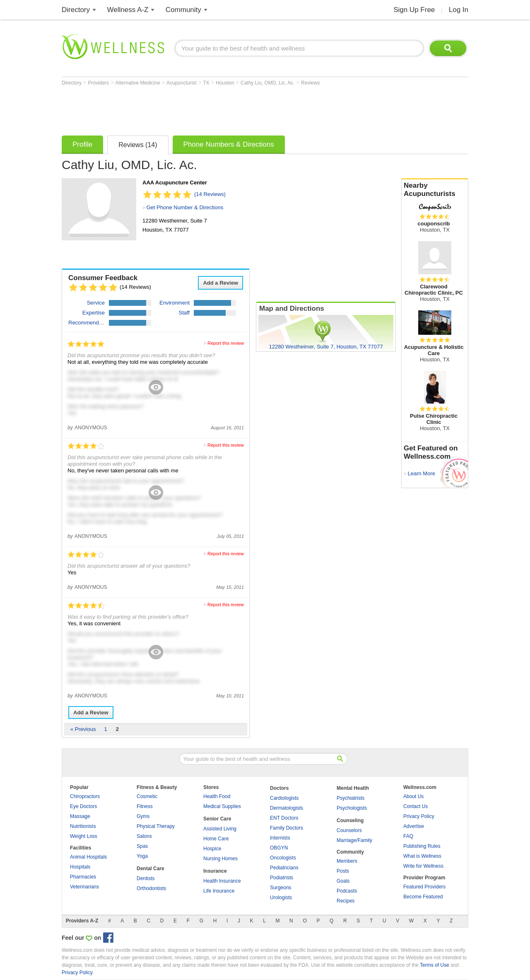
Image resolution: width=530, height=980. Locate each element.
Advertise (414, 826)
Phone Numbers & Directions (229, 144)
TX (207, 83)
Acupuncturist (182, 83)
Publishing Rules (422, 846)
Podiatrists (282, 878)
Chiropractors (85, 796)
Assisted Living (220, 829)
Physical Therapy (156, 826)
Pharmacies (83, 877)
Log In (459, 10)
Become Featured (423, 897)
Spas (142, 846)
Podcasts (347, 891)
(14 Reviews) (210, 194)
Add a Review (220, 283)
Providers (99, 83)
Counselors (349, 830)
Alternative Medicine (139, 83)
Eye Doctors (83, 806)
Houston (226, 83)
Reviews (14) (138, 145)
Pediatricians (284, 868)
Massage (80, 816)
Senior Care (217, 819)
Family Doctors (287, 828)
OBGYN (279, 848)
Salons (144, 836)
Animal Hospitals (88, 857)
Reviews (310, 83)
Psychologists (352, 808)
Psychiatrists (351, 798)
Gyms (143, 816)
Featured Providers (424, 887)
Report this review (226, 343)
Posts (343, 871)
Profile (82, 144)
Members (347, 861)
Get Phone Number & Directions (185, 207)
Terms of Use (435, 965)
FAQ (408, 836)
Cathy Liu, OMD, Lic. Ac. (268, 83)
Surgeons (281, 888)
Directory (76, 10)
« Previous (83, 729)
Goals (343, 881)
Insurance (215, 871)
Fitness (145, 806)
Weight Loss (84, 836)
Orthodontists (151, 888)
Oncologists (283, 858)
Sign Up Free (414, 10)
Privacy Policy (419, 816)
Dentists (146, 878)
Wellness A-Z (128, 10)
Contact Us (416, 806)
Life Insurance (219, 891)
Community (183, 10)
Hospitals (80, 867)
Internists (280, 838)
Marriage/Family (354, 840)
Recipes (346, 901)
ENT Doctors (284, 818)
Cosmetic (147, 796)
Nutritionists (83, 826)
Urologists (281, 898)
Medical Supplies (222, 806)
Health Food (217, 796)
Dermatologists (287, 808)
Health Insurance (222, 881)
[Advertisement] (212, 109)
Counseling (350, 820)
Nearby (435, 190)
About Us (413, 796)
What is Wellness (422, 856)
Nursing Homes (220, 859)
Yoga (142, 856)
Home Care (216, 839)
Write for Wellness (423, 866)
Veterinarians (84, 887)
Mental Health (353, 788)
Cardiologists (284, 798)
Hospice (212, 849)
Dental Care (151, 869)
